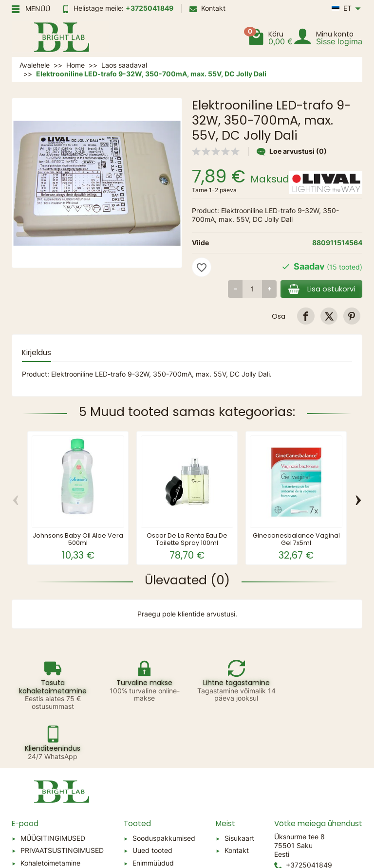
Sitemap (34, 825)
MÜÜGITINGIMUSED (53, 788)
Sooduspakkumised (164, 788)
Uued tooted (152, 800)
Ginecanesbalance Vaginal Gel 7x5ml (296, 539)
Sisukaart (239, 788)
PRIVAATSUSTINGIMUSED (62, 800)
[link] (306, 316)
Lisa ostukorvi (321, 289)
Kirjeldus (37, 353)
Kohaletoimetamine (50, 813)
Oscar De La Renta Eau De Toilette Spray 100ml (187, 539)
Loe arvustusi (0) (292, 151)
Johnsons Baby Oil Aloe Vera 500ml (78, 539)
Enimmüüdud (153, 813)
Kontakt (207, 8)
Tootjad (144, 825)
